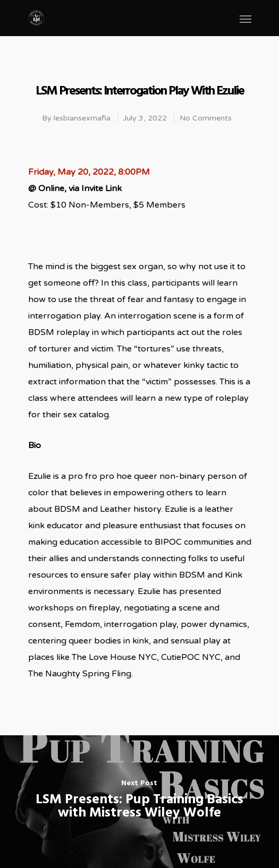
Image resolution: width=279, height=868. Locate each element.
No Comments (206, 118)
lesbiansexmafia (82, 118)
